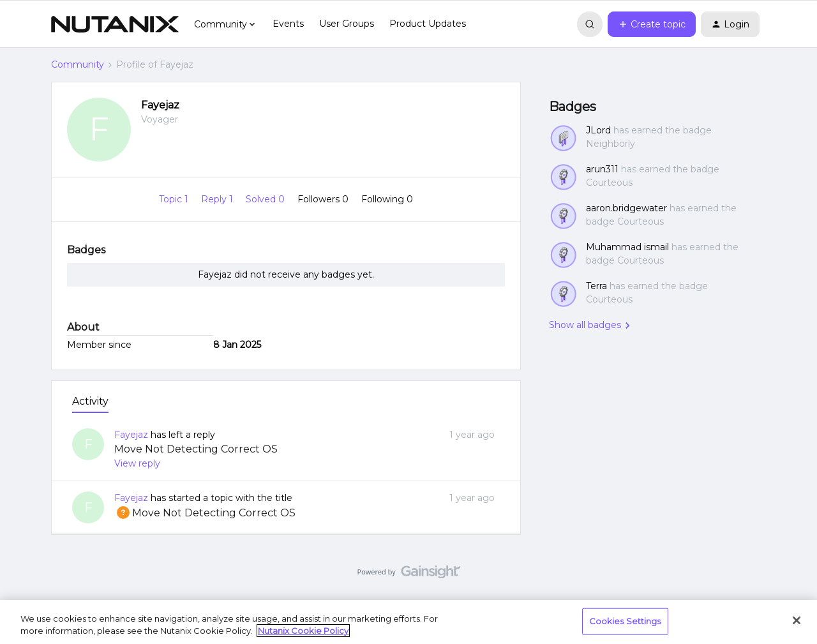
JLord (598, 130)
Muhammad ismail (627, 247)
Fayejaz (160, 105)
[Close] (797, 620)
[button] (652, 24)
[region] (408, 622)
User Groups (347, 24)
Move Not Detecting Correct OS (196, 449)
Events (288, 24)
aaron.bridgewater (626, 208)
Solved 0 (266, 199)
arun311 (602, 169)
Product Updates (428, 24)
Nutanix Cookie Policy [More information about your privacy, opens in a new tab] (303, 631)
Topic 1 (175, 199)
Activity (90, 401)
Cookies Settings (625, 621)
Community (78, 64)
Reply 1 (218, 199)
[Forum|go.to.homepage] (115, 24)
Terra (596, 286)
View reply (137, 463)
